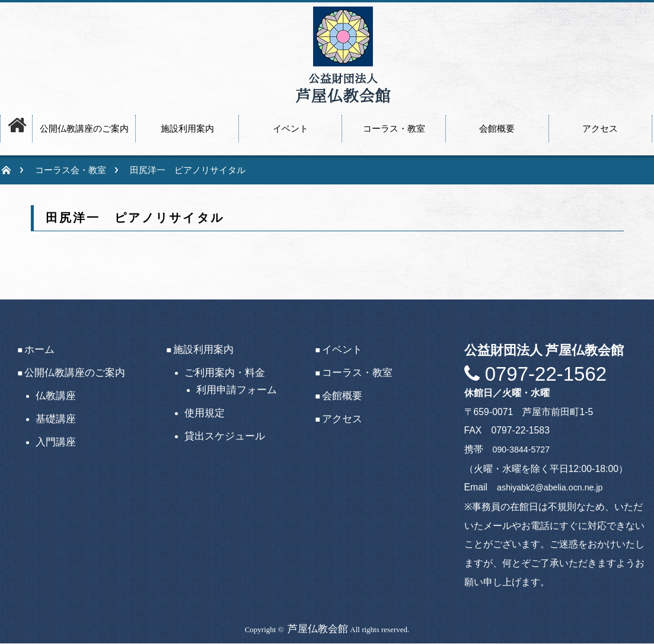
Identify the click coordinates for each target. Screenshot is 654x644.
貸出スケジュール (225, 436)
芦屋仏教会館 (318, 629)
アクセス (342, 419)
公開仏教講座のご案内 (75, 373)
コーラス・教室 (357, 373)
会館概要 (342, 396)
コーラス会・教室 (71, 170)
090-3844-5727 (521, 449)
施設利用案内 (203, 350)
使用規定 (205, 413)
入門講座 (56, 442)
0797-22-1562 (543, 374)
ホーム (39, 350)
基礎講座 (56, 419)
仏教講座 (56, 396)
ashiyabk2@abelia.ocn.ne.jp (550, 487)
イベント (342, 350)
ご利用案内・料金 (225, 373)
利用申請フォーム (237, 390)
